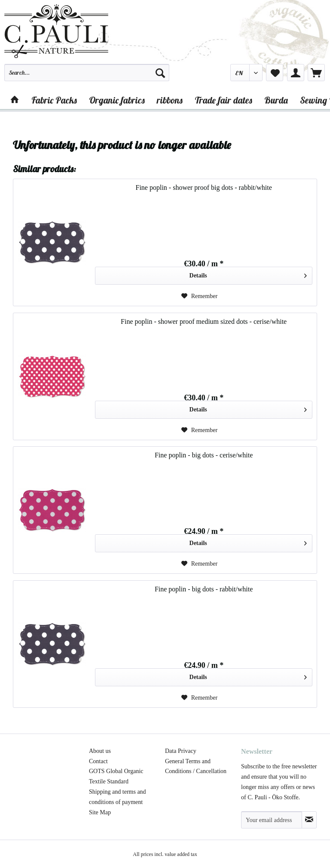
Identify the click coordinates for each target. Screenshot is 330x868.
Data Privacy (181, 751)
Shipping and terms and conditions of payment (118, 797)
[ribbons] (170, 100)
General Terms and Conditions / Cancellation (196, 766)
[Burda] (276, 100)
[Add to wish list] (199, 296)
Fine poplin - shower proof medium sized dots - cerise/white (204, 321)
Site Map (100, 812)
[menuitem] (87, 76)
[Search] (160, 73)
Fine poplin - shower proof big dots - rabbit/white (203, 187)
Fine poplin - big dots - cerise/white (204, 455)
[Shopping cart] (316, 73)
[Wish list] (275, 73)
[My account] (296, 73)
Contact (98, 761)
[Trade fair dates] (223, 100)
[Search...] (87, 73)
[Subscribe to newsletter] (309, 820)
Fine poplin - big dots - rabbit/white (204, 589)
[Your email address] (272, 820)
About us (100, 751)
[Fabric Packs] (54, 100)
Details (248, 274)
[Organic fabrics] (117, 100)
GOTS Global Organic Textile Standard (116, 776)
